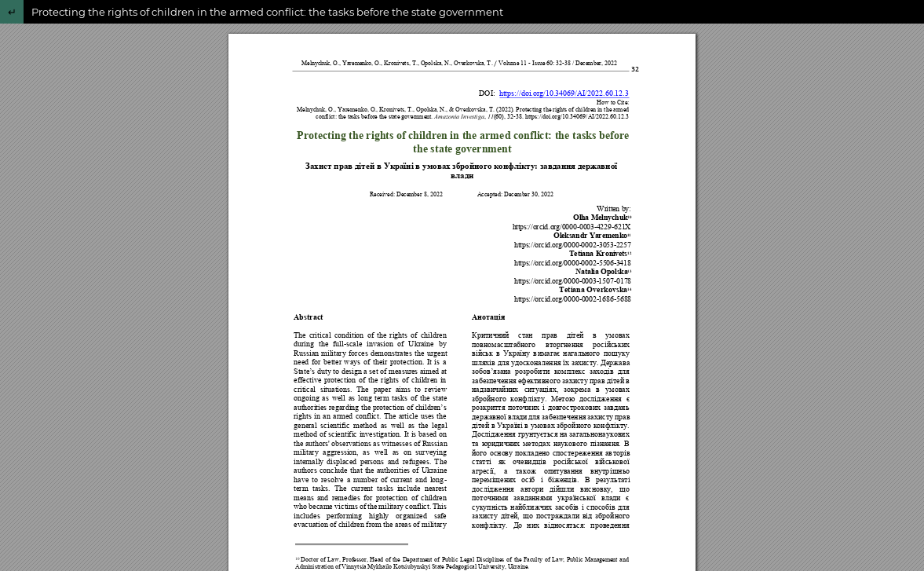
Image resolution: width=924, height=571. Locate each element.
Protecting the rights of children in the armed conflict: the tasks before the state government (267, 12)
